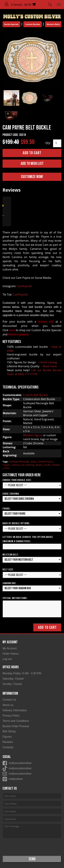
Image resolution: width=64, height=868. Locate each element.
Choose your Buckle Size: (17, 480)
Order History (11, 654)
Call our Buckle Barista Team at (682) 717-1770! (34, 372)
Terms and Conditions (16, 721)
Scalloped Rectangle (19, 462)
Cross (7, 468)
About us (8, 705)
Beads (39, 465)
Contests (8, 747)
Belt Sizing (9, 731)
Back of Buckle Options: (16, 523)
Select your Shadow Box (18, 588)
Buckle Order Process (16, 726)
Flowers (56, 465)
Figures (7, 737)
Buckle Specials (11, 24)
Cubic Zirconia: (11, 494)
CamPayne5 (24, 286)
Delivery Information (15, 710)
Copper (7, 465)
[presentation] (29, 847)
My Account (10, 648)
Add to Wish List (32, 164)
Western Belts (53, 24)
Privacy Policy (11, 716)
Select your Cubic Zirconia (19, 499)
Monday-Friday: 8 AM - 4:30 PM (22, 673)
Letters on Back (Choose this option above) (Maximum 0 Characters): (28, 539)
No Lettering (28, 465)
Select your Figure (15, 514)
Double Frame (46, 462)
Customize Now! (32, 177)
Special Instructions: (15, 598)
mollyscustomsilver (20, 763)
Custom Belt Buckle (35, 395)
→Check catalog (47, 362)
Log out (7, 659)
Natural (16, 465)
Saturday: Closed (13, 679)
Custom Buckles (33, 24)
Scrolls (48, 465)
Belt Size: (8, 570)
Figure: (7, 509)
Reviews (8, 742)
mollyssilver (16, 779)
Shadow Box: (9, 583)
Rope (34, 462)
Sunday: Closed (12, 684)
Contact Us (9, 700)
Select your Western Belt (19, 560)
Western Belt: (11, 555)
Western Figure (33, 435)
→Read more (48, 366)
